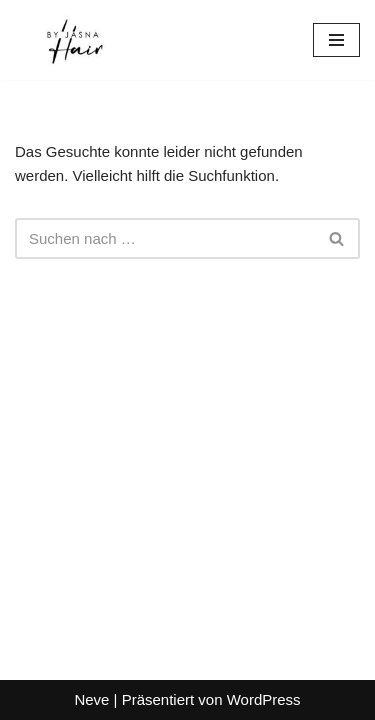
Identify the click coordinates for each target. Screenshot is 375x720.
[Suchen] (165, 238)
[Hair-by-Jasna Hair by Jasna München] (75, 40)
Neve (91, 699)
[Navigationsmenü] (336, 40)
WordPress (264, 699)
